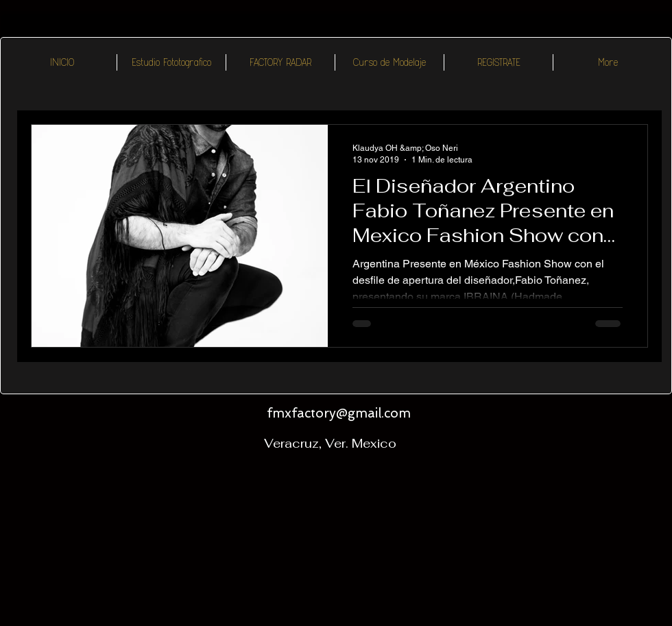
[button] (280, 62)
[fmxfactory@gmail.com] (338, 414)
